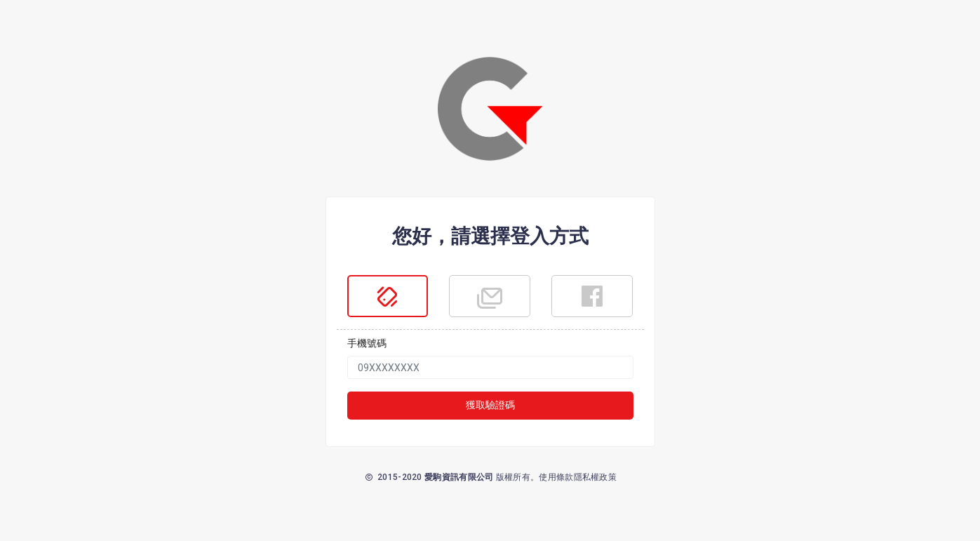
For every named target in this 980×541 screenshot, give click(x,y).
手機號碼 (367, 343)
